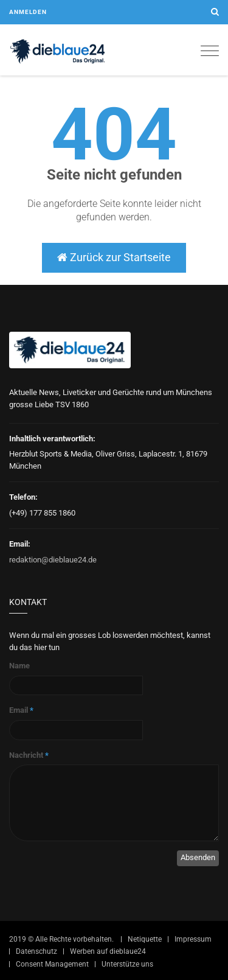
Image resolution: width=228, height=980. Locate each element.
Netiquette (145, 939)
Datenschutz (36, 951)
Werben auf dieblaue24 (108, 951)
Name (19, 666)
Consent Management (52, 964)
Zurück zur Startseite (114, 257)
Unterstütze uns (127, 964)
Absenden (198, 857)
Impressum (193, 939)
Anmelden (28, 12)
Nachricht (29, 755)
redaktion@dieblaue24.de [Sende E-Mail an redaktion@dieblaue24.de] (53, 560)
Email (21, 710)
